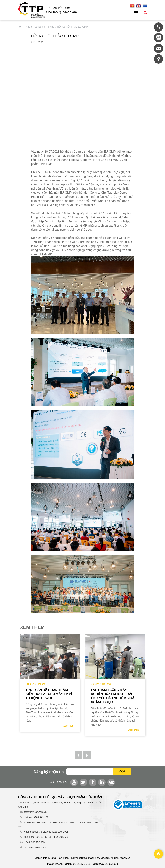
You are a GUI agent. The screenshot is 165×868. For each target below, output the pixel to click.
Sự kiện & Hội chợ (44, 27)
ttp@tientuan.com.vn (36, 812)
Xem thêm (69, 726)
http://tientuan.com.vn (36, 847)
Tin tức (28, 27)
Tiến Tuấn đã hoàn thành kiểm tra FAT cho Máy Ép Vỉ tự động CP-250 (49, 694)
